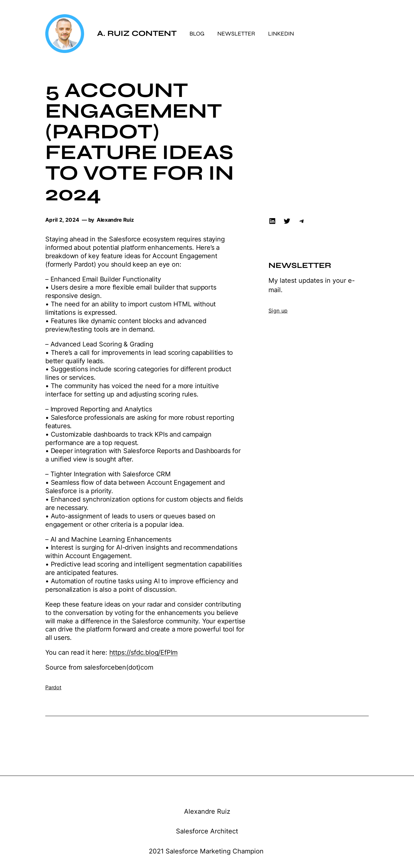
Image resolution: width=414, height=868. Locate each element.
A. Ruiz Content (137, 33)
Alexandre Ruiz (207, 811)
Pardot (53, 687)
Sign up (278, 311)
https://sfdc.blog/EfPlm (144, 652)
